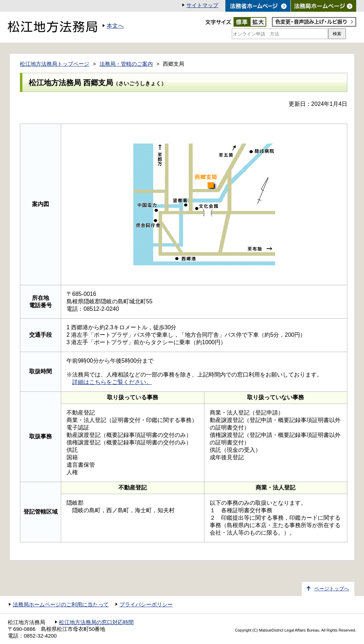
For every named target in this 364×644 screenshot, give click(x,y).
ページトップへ (332, 589)
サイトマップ (202, 5)
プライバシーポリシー (146, 605)
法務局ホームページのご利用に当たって (61, 605)
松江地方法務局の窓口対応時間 (96, 622)
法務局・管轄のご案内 (126, 64)
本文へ (115, 26)
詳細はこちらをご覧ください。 (112, 382)
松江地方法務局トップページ (55, 64)
